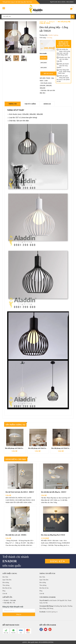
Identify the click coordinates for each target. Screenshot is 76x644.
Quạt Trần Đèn (7, 580)
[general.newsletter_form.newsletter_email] (19, 610)
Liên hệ (5, 594)
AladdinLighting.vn (52, 612)
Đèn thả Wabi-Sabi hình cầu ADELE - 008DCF (20, 492)
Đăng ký (57, 561)
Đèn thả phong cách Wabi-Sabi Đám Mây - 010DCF (21, 448)
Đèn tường (6, 582)
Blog (4, 591)
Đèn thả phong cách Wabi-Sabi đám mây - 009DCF (44, 448)
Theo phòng (6, 585)
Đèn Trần (5, 577)
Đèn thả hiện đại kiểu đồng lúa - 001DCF (54, 492)
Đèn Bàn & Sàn (7, 588)
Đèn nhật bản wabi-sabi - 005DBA (16, 535)
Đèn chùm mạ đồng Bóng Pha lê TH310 (53, 535)
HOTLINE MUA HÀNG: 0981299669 (62, 2)
